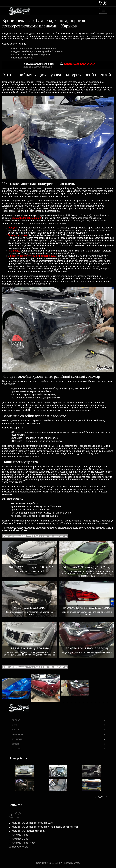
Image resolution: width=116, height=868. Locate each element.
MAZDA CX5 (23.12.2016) (30, 608)
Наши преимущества (22, 58)
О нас (14, 725)
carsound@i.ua (18, 847)
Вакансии (17, 739)
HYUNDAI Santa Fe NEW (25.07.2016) (87, 608)
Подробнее (101, 797)
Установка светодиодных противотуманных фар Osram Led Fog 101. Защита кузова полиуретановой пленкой (30, 654)
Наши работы (18, 734)
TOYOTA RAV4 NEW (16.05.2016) (87, 648)
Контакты (17, 749)
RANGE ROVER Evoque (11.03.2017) (30, 567)
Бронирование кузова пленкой (30, 571)
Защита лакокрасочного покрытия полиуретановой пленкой (30, 613)
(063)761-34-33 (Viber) (22, 843)
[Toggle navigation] (103, 11)
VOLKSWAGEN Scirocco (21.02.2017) (87, 567)
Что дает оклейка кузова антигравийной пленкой (37, 51)
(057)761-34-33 (18, 835)
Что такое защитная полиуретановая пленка (34, 48)
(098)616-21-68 (18, 839)
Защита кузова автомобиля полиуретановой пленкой (87, 652)
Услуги (15, 730)
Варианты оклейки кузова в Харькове (31, 55)
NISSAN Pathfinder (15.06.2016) (30, 648)
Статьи (15, 744)
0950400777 (57, 521)
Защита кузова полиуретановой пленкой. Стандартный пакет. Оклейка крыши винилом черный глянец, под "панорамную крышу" (87, 574)
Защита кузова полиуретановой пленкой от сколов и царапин (87, 613)
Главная (16, 720)
